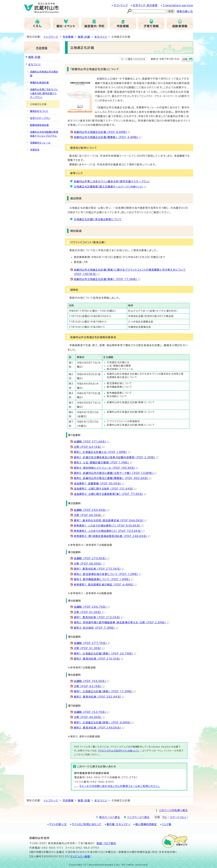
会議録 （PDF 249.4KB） (92, 510)
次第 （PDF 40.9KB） (89, 717)
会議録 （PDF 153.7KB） (92, 712)
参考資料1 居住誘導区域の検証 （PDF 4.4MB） (105, 585)
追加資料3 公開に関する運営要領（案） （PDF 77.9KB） (110, 494)
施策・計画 (84, 37)
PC (165, 817)
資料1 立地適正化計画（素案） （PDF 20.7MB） (105, 654)
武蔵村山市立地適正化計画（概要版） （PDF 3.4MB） (108, 137)
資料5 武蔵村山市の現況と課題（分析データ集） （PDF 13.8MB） (115, 473)
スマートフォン (178, 817)
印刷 (185, 59)
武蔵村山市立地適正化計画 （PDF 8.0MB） (102, 132)
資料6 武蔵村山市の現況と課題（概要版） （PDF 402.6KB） (113, 478)
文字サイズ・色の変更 (145, 5)
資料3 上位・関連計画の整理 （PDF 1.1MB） (103, 463)
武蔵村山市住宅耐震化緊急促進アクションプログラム (44, 134)
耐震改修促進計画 (40, 125)
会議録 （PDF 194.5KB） (91, 681)
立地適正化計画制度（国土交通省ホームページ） (110, 187)
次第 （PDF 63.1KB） (89, 447)
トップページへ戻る (139, 817)
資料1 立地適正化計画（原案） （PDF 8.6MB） (104, 722)
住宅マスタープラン (40, 118)
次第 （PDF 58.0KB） (89, 564)
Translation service (178, 5)
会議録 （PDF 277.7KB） (92, 643)
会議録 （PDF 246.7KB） (92, 607)
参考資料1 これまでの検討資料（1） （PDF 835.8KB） (109, 526)
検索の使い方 (185, 11)
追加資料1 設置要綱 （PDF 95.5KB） (99, 483)
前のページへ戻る (110, 817)
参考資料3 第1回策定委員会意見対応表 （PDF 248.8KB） (112, 536)
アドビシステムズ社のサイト (120, 751)
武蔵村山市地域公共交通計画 (44, 74)
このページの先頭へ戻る (173, 810)
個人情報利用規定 (146, 824)
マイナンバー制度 (80, 856)
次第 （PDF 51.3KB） (89, 648)
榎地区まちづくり (39, 111)
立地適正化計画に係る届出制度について (98, 219)
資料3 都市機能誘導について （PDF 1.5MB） (104, 579)
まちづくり (101, 37)
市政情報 (68, 37)
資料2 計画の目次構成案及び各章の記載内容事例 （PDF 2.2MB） (116, 457)
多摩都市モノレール (40, 143)
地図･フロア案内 (106, 843)
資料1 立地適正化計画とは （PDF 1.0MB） (102, 452)
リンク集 (167, 824)
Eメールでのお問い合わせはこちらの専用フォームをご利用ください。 (120, 786)
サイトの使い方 (58, 824)
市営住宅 (35, 150)
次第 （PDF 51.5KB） (89, 612)
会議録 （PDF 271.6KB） (92, 442)
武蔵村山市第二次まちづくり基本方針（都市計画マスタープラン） (112, 181)
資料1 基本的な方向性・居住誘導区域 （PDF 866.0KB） (110, 520)
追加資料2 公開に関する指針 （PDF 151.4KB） (105, 489)
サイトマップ (121, 5)
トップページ (51, 37)
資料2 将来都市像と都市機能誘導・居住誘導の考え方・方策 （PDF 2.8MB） (121, 622)
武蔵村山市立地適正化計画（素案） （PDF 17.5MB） (107, 279)
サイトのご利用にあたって (87, 824)
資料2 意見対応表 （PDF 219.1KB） (99, 659)
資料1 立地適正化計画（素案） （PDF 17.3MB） (105, 691)
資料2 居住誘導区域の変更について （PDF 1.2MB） (108, 574)
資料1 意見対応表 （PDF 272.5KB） (99, 569)
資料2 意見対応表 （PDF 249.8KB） (99, 728)
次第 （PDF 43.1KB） (89, 686)
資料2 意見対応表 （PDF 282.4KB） (99, 697)
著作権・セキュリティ (118, 824)
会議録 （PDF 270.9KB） (92, 558)
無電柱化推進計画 (40, 82)
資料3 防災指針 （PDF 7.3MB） (96, 628)
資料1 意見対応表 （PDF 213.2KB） (99, 617)
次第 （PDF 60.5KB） (89, 515)
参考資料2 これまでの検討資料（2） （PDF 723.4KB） (109, 531)
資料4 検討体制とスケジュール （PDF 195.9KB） (106, 468)
